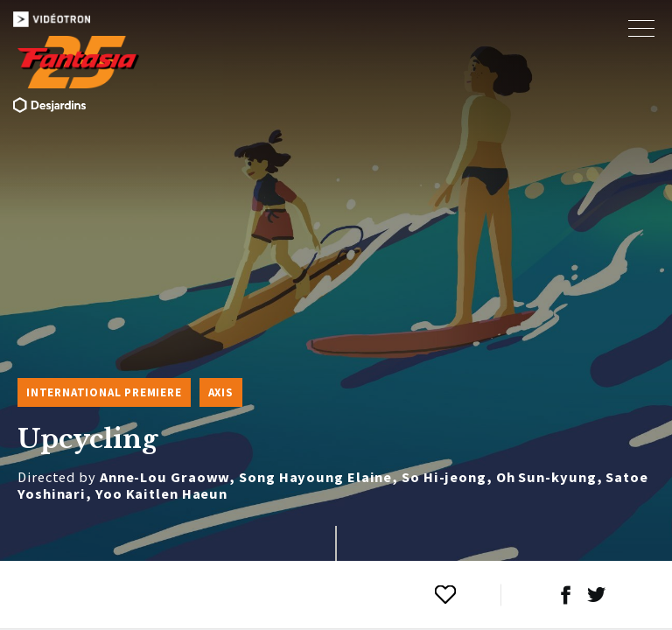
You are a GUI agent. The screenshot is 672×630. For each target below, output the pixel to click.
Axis (221, 392)
